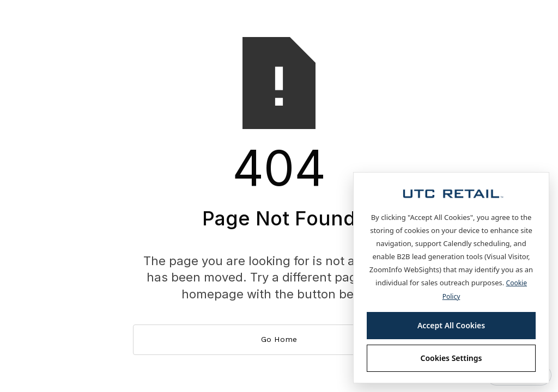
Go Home (279, 339)
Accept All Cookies (451, 325)
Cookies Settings (451, 358)
